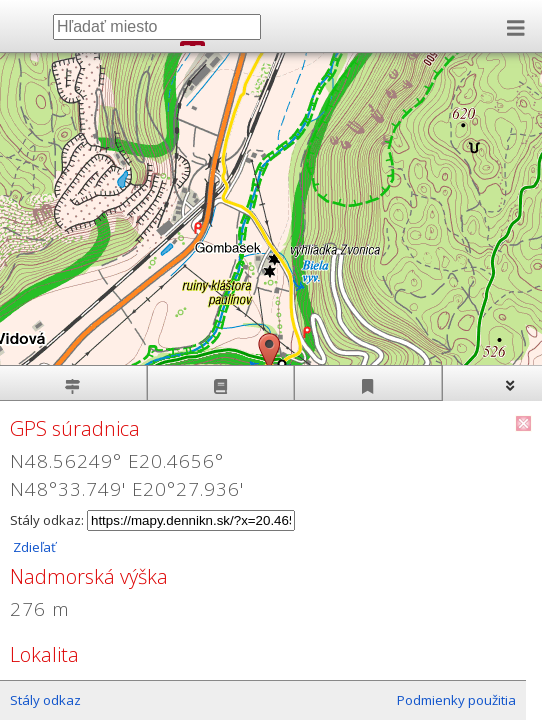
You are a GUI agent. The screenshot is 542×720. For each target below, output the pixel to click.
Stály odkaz (45, 700)
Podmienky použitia (456, 700)
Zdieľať (33, 547)
